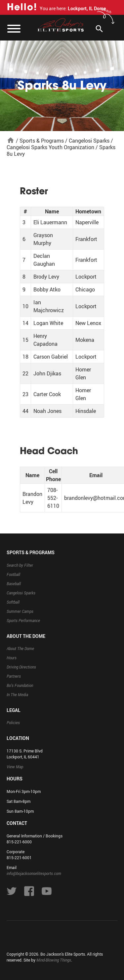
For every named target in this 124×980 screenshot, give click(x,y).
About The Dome (20, 648)
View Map (15, 767)
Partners (14, 676)
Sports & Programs (42, 141)
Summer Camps (20, 611)
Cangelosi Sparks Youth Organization (50, 147)
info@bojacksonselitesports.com (34, 873)
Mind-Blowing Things (54, 960)
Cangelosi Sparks (89, 141)
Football (13, 574)
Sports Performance (23, 620)
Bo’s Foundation (20, 685)
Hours (12, 658)
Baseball (14, 584)
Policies (13, 722)
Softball (13, 602)
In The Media (17, 694)
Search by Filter (20, 565)
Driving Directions (21, 667)
